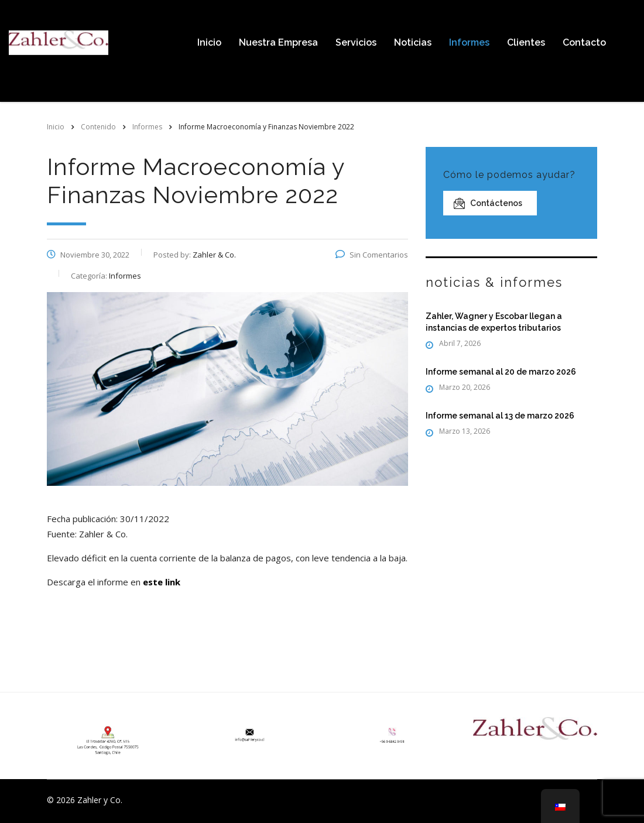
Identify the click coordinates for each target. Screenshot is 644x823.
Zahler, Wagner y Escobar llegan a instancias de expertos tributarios (494, 322)
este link (162, 582)
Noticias (413, 42)
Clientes (526, 42)
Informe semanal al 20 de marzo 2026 (501, 372)
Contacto (584, 42)
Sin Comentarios (372, 255)
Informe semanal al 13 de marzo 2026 (500, 416)
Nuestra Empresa (278, 42)
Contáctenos (488, 203)
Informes (469, 42)
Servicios (356, 42)
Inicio (209, 42)
